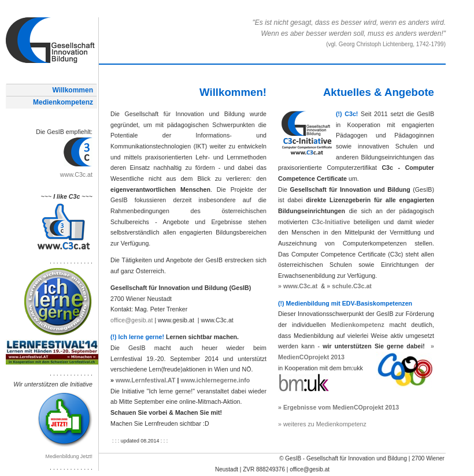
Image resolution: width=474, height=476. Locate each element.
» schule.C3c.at (349, 286)
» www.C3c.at (298, 286)
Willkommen (73, 90)
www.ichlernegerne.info (215, 380)
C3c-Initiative (331, 222)
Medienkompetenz (63, 102)
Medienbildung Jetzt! (69, 456)
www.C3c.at (76, 174)
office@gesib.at (132, 320)
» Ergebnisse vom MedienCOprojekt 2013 (338, 407)
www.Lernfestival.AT (146, 380)
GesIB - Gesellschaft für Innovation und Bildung (346, 458)
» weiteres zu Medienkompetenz (322, 424)
